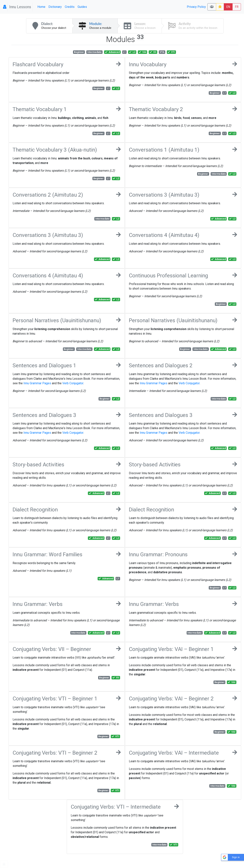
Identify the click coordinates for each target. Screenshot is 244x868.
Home (41, 7)
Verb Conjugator (73, 383)
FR (237, 7)
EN (228, 7)
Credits (70, 7)
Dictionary (55, 7)
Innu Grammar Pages (37, 383)
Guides (82, 7)
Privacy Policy (196, 7)
